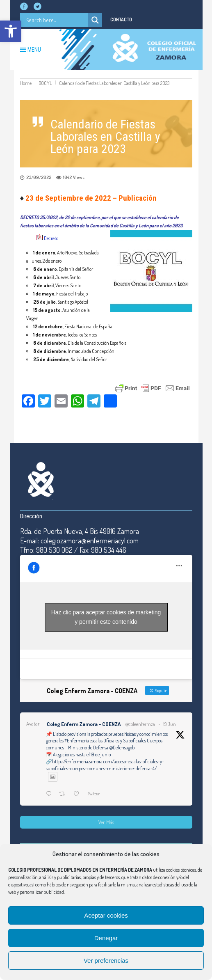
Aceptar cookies (106, 915)
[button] (11, 31)
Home (26, 83)
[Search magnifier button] (95, 20)
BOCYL (45, 83)
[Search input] (56, 20)
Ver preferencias (106, 961)
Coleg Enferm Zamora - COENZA (84, 724)
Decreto (51, 238)
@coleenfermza (140, 724)
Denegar (106, 938)
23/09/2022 (39, 177)
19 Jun (170, 724)
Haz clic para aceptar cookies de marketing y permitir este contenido (106, 617)
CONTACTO (121, 19)
